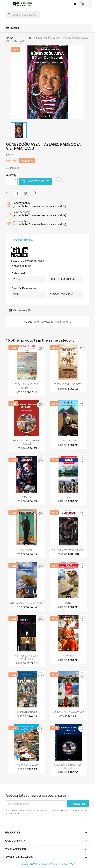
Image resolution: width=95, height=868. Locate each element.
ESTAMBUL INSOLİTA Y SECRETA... (27, 386)
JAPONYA (27, 497)
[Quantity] (10, 181)
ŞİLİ (68, 497)
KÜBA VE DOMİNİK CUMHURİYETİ (27, 603)
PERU (68, 603)
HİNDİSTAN (68, 656)
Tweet (26, 193)
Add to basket (35, 181)
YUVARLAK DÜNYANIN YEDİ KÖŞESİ (68, 766)
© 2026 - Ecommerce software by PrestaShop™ (47, 864)
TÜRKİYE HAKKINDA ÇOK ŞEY (68, 712)
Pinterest (34, 193)
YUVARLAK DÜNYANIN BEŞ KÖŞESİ (27, 442)
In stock (16, 266)
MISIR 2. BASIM (68, 441)
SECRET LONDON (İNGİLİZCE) (68, 550)
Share (18, 193)
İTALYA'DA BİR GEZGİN (27, 765)
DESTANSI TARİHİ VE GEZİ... (68, 384)
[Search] (23, 15)
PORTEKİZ (27, 550)
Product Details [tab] (23, 240)
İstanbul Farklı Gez (27, 712)
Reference (18, 261)
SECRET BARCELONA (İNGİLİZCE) (27, 657)
